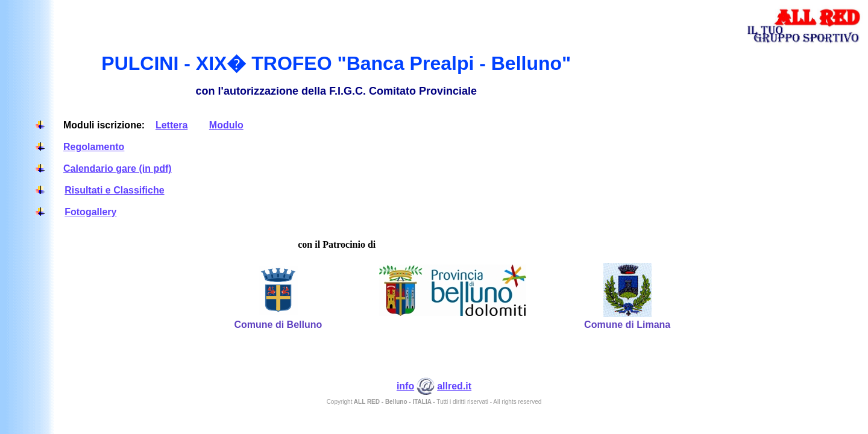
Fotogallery (90, 212)
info (405, 386)
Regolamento (94, 147)
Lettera (171, 125)
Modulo (226, 125)
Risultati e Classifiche (114, 190)
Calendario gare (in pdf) (118, 168)
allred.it (454, 386)
